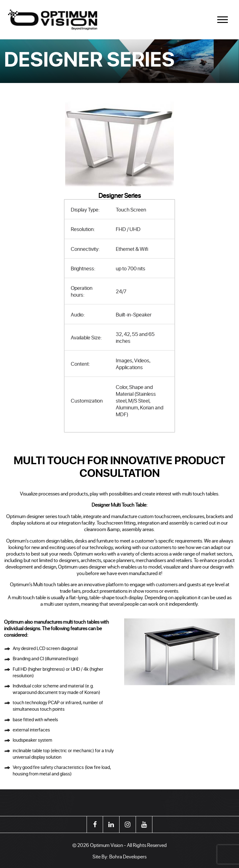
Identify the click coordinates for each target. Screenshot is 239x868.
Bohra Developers (128, 856)
